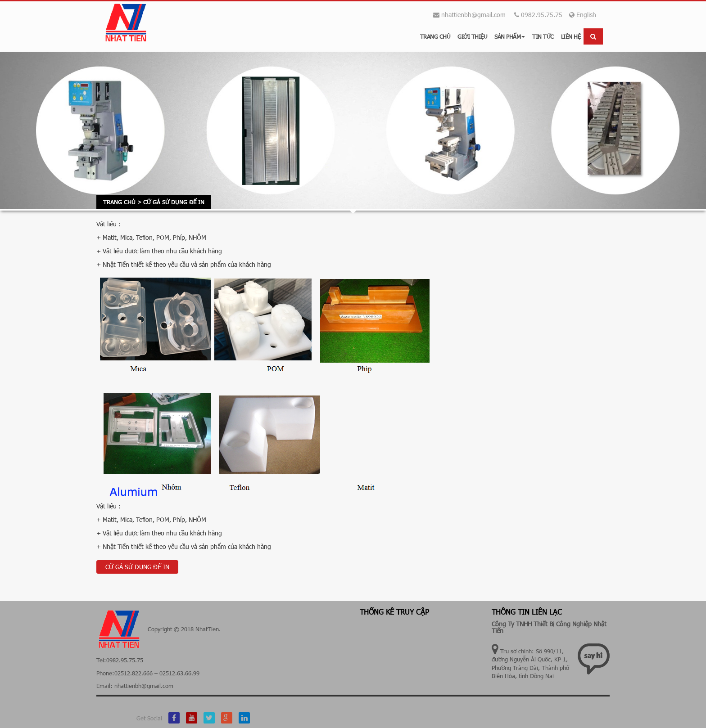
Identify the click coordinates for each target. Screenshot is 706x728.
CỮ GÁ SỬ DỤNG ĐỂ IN (137, 567)
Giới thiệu (472, 36)
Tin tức (543, 36)
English (583, 15)
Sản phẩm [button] (510, 36)
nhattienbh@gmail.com (473, 15)
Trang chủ (435, 36)
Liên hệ (571, 36)
